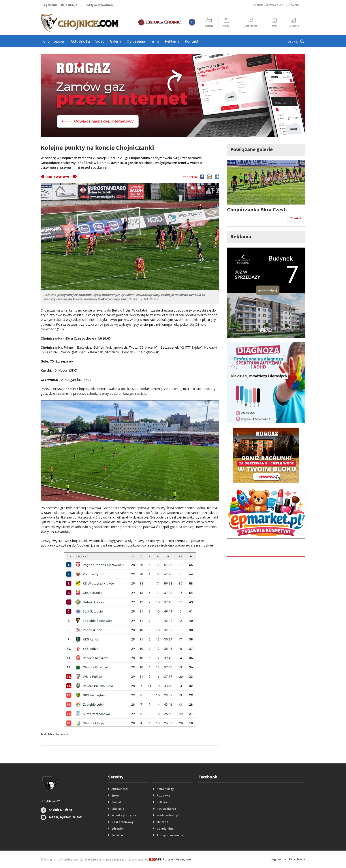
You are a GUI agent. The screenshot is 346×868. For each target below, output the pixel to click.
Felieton (117, 835)
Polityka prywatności (100, 5)
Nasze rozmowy (122, 822)
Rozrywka (163, 795)
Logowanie (50, 5)
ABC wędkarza (166, 809)
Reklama (172, 41)
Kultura (162, 802)
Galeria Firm (165, 829)
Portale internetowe (176, 859)
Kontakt (192, 41)
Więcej (296, 218)
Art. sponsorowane (170, 835)
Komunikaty (165, 789)
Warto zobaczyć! (168, 815)
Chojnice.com (54, 41)
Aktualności (120, 789)
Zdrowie (117, 829)
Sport (115, 795)
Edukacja (118, 809)
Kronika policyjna (123, 815)
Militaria (163, 822)
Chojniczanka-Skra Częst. (257, 209)
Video (100, 41)
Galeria (116, 41)
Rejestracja (69, 5)
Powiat (116, 802)
